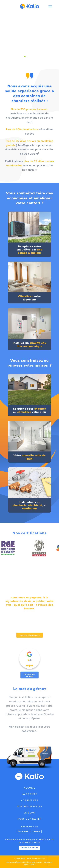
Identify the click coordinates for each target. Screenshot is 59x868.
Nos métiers (29, 800)
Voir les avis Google (30, 675)
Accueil (29, 788)
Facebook (23, 831)
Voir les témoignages (30, 635)
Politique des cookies (33, 862)
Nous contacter (29, 819)
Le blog (29, 813)
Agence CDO (29, 865)
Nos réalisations (29, 807)
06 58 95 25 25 (29, 848)
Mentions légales (14, 862)
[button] (25, 57)
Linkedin (36, 831)
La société (29, 794)
